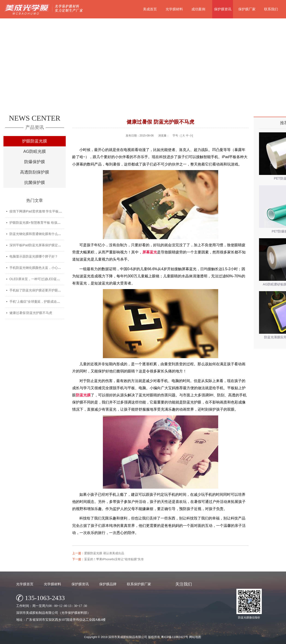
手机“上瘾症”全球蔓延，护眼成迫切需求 (38, 302)
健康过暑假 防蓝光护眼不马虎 (31, 313)
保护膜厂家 (247, 9)
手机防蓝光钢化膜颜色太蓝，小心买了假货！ (42, 268)
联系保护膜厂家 (139, 584)
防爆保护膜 (35, 162)
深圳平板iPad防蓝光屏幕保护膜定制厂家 (39, 245)
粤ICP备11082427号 (175, 637)
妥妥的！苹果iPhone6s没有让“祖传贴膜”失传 (114, 559)
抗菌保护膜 (35, 183)
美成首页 (150, 9)
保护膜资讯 (223, 9)
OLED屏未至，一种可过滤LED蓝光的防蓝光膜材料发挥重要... (54, 279)
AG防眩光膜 (35, 151)
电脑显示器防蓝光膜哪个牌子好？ (34, 256)
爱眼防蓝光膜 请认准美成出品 (104, 553)
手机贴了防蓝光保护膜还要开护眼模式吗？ (40, 290)
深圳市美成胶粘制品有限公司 (128, 637)
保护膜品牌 (108, 584)
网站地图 (195, 637)
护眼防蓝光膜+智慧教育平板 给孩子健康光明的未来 (46, 223)
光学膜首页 (25, 584)
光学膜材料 (174, 9)
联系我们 (271, 9)
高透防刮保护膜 (35, 172)
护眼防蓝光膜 (35, 141)
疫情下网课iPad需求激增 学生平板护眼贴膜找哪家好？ (49, 211)
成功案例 (198, 9)
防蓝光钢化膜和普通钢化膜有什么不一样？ (40, 234)
